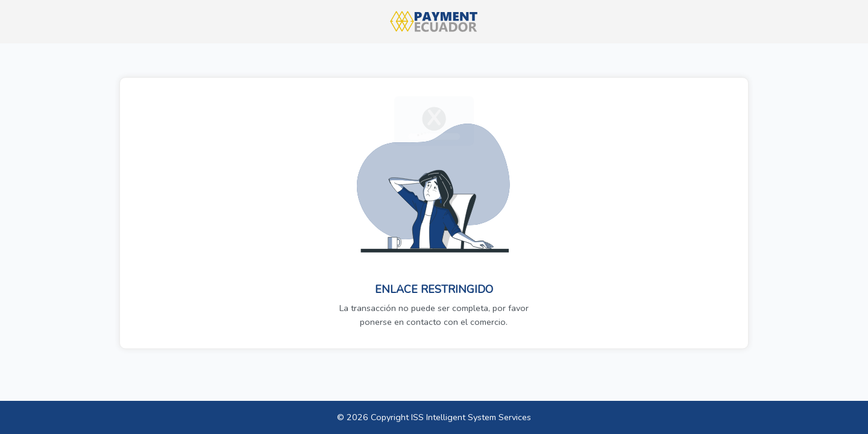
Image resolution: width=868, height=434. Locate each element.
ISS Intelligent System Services (471, 417)
